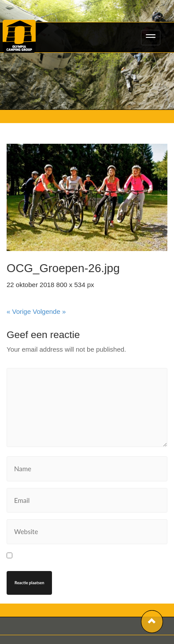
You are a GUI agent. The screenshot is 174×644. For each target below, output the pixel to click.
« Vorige (19, 311)
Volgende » (49, 311)
